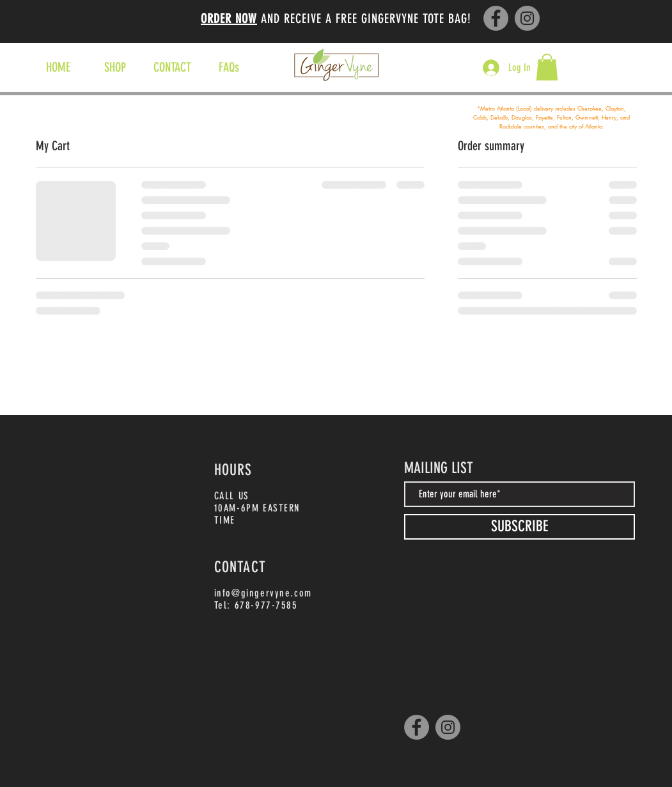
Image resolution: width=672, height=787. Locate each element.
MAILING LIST (439, 468)
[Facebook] (496, 18)
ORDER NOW (229, 19)
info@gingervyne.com (263, 593)
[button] (547, 67)
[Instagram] (527, 18)
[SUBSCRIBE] (520, 527)
